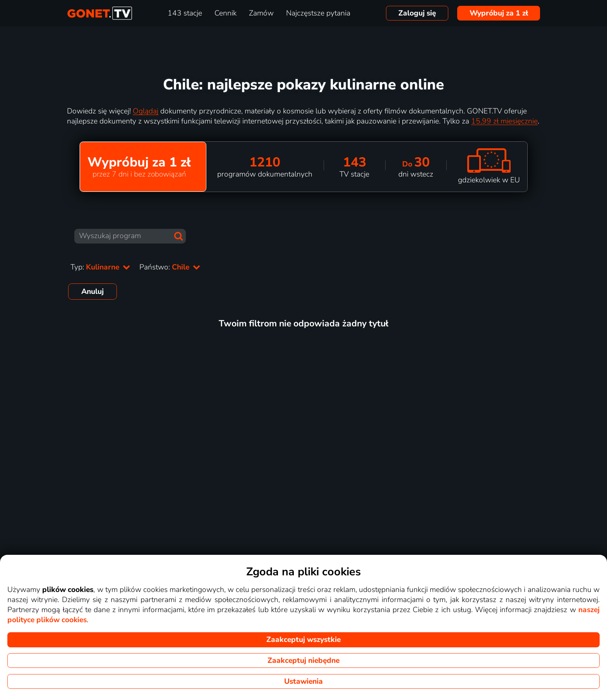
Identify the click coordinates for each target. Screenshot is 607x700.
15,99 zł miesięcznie (504, 121)
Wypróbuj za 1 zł (499, 13)
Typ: (100, 267)
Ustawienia (303, 681)
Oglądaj (146, 111)
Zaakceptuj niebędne (303, 661)
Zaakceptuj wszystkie (303, 640)
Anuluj (93, 292)
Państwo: (170, 267)
